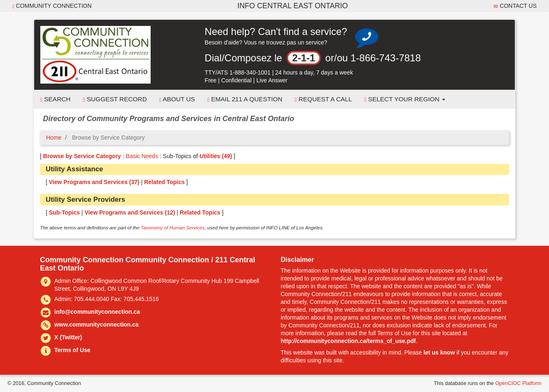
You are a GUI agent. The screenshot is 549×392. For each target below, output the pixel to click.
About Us (177, 99)
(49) (216, 156)
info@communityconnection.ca (97, 312)
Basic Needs (142, 156)
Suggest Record (115, 99)
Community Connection (52, 6)
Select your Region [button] (405, 99)
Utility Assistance (74, 169)
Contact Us (515, 6)
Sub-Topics (64, 212)
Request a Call (323, 99)
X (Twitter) (68, 337)
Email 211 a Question (245, 99)
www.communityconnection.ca (97, 324)
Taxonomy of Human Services (173, 227)
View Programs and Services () (94, 182)
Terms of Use (72, 350)
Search (55, 99)
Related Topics (164, 182)
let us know (439, 352)
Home (54, 138)
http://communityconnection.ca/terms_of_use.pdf (348, 341)
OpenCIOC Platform (518, 383)
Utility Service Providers (85, 199)
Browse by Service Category (82, 156)
